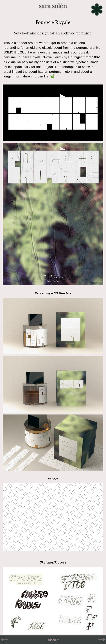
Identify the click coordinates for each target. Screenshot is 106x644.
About (53, 640)
